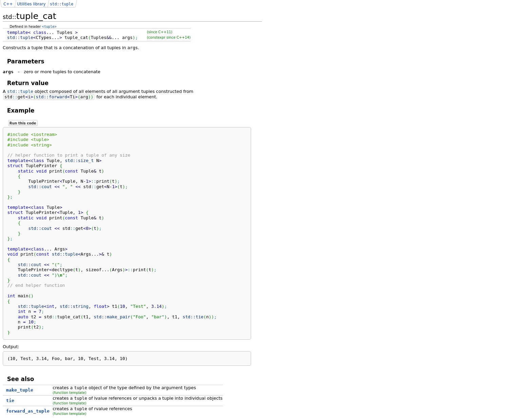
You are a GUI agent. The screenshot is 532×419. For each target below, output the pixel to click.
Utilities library (31, 4)
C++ (8, 4)
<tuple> (49, 26)
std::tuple (20, 91)
